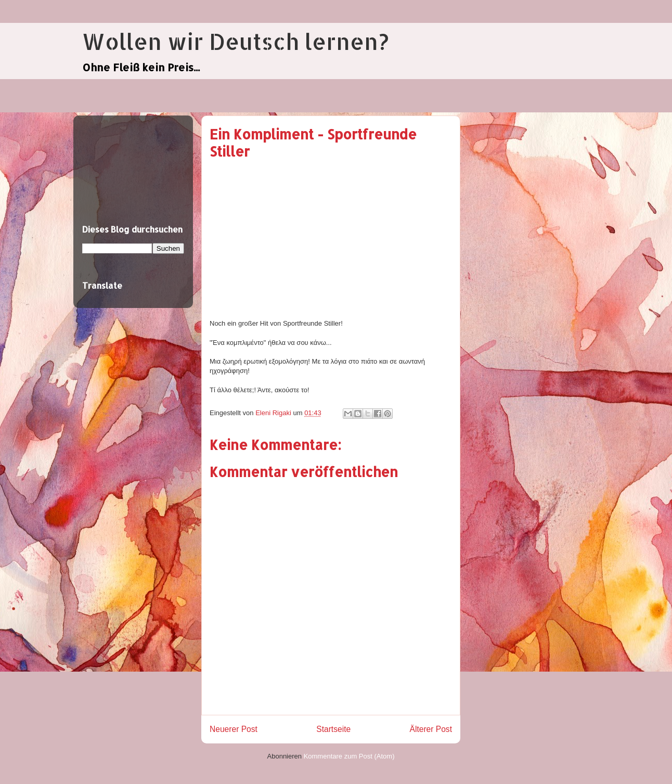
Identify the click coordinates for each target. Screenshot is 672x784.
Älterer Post (431, 729)
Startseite (333, 729)
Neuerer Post (234, 729)
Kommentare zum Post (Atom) (349, 756)
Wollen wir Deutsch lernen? (235, 41)
